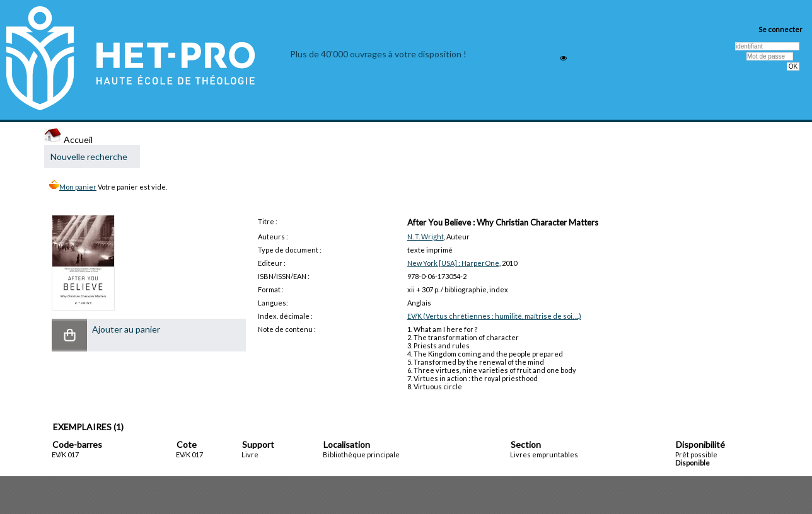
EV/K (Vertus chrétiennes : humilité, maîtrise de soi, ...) (494, 316)
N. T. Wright (426, 237)
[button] (69, 335)
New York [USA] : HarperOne (453, 263)
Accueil (68, 140)
